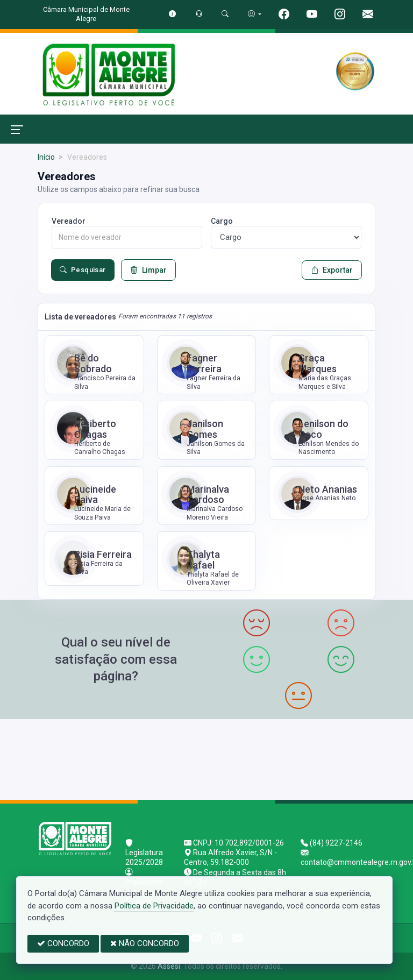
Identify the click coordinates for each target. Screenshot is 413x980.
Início (46, 157)
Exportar (332, 270)
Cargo (222, 221)
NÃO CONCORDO (145, 943)
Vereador (69, 221)
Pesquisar (83, 270)
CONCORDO (63, 943)
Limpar (148, 270)
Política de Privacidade (154, 906)
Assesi (169, 966)
